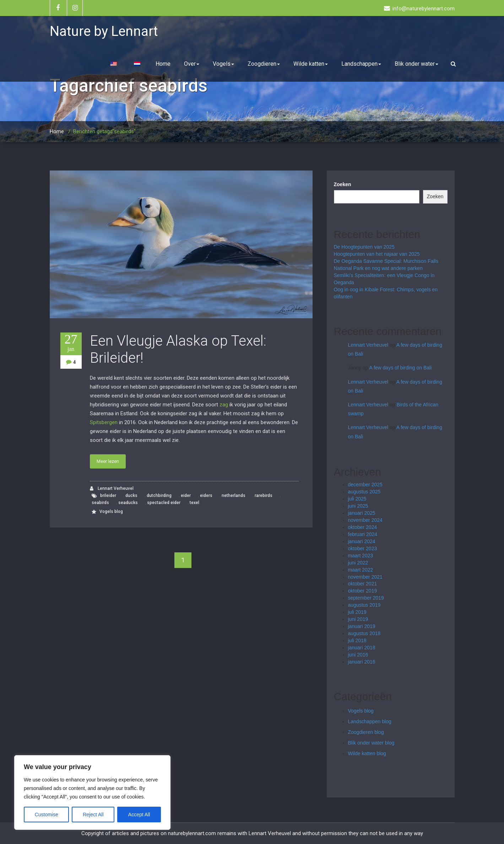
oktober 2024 (363, 527)
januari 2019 (362, 626)
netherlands (234, 496)
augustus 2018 (364, 633)
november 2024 (365, 520)
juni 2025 (358, 506)
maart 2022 (361, 570)
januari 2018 (362, 648)
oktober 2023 (363, 548)
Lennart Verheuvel (112, 489)
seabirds (100, 503)
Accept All (139, 815)
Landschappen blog (370, 721)
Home (163, 64)
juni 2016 (358, 655)
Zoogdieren (264, 64)
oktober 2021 (363, 584)
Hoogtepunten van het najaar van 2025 (377, 254)
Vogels (223, 64)
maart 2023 (361, 556)
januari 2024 (362, 541)
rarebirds (264, 496)
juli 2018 (357, 640)
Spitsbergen (104, 422)
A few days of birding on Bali (400, 368)
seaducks (128, 503)
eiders (206, 496)
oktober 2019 (363, 591)
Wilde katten (311, 64)
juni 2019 (358, 619)
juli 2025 (357, 499)
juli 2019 (357, 612)
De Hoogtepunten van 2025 (364, 247)
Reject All (93, 815)
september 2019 (366, 598)
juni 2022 (358, 563)
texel (194, 503)
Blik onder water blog (371, 743)
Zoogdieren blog (366, 732)
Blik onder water (416, 64)
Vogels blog (111, 512)
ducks (131, 496)
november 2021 (365, 577)
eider (186, 496)
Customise (47, 815)
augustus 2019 (364, 605)
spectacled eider (164, 503)
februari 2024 (363, 534)
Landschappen (361, 64)
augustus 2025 (364, 492)
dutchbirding (159, 496)
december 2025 (365, 485)
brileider (108, 496)
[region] (92, 792)
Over (192, 64)
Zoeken (343, 184)
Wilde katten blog (367, 753)
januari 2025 (362, 513)
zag (224, 405)
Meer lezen (108, 461)
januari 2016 (362, 662)
